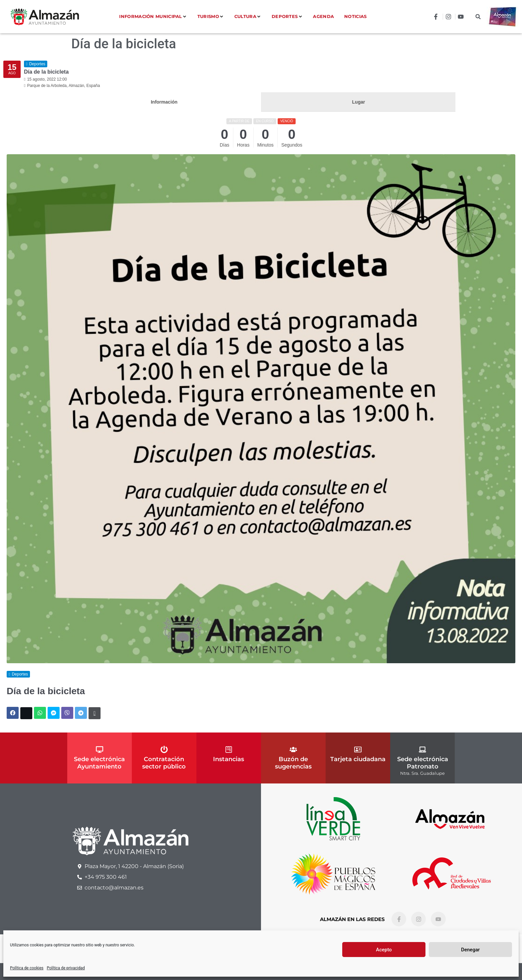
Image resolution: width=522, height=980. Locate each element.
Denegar (470, 950)
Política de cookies (27, 968)
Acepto (384, 950)
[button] (478, 17)
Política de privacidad (66, 968)
